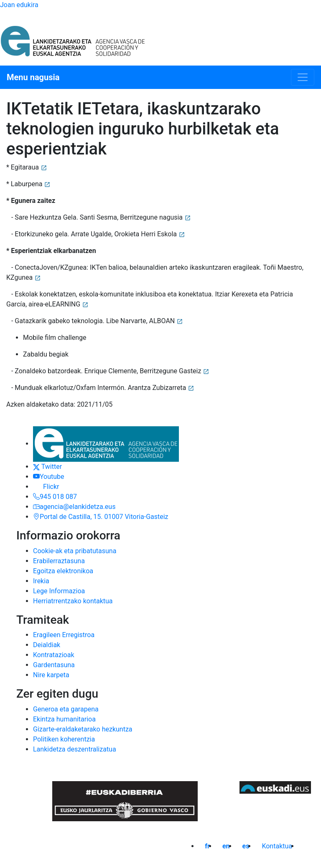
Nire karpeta (51, 675)
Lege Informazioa (59, 591)
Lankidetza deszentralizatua (75, 749)
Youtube (49, 477)
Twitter (47, 467)
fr (207, 846)
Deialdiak (47, 645)
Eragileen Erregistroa (64, 635)
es (246, 846)
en (226, 846)
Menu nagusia (33, 77)
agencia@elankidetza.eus (74, 507)
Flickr (46, 487)
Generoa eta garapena (66, 709)
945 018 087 (55, 497)
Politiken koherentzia (64, 739)
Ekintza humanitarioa (64, 719)
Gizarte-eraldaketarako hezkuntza (83, 729)
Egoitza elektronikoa (63, 571)
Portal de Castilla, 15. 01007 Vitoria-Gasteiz (101, 517)
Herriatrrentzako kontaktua (73, 601)
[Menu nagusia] (303, 77)
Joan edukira (19, 5)
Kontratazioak (54, 655)
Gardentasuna (54, 665)
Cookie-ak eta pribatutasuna (75, 551)
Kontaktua (277, 846)
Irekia (41, 581)
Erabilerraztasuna (59, 561)
